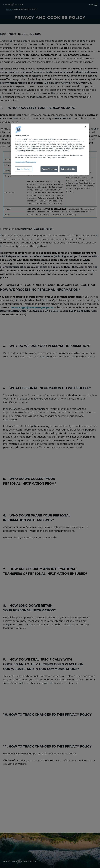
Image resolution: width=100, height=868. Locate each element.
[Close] (85, 127)
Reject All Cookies (68, 169)
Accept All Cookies (49, 169)
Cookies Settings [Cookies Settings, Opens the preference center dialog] (24, 169)
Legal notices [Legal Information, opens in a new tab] (31, 162)
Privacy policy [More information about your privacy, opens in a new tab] (21, 162)
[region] (50, 149)
